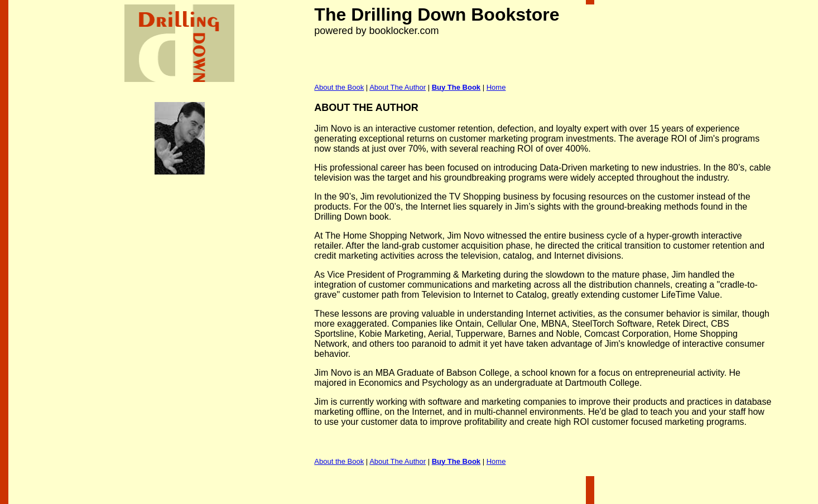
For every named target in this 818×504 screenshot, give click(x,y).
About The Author (398, 87)
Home (496, 87)
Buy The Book (456, 87)
